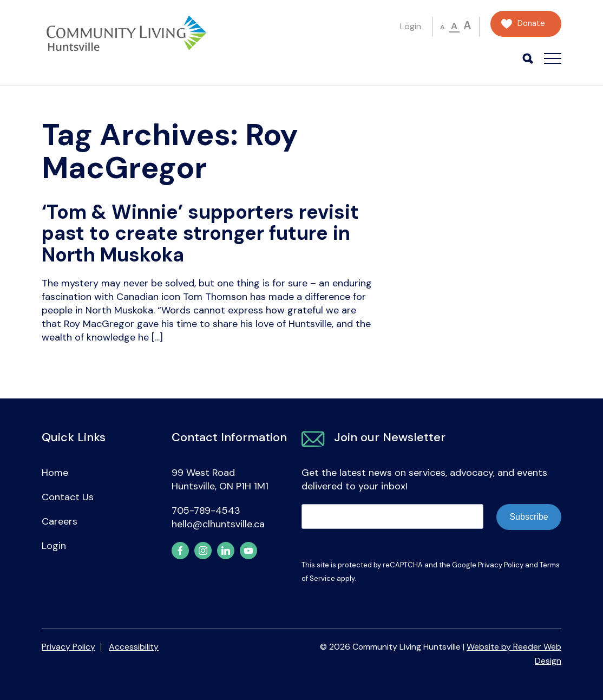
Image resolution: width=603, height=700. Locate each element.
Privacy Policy (501, 565)
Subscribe (529, 517)
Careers (60, 521)
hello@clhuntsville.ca (218, 524)
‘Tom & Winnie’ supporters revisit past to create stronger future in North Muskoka (200, 233)
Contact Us (68, 497)
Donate (531, 24)
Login (411, 26)
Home (55, 473)
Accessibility (134, 647)
